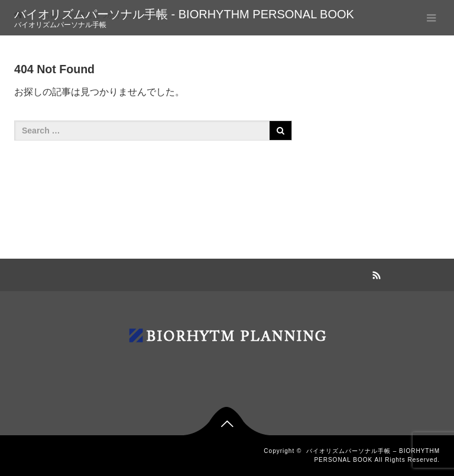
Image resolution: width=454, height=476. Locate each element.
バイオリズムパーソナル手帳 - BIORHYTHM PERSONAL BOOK (184, 14)
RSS (375, 273)
